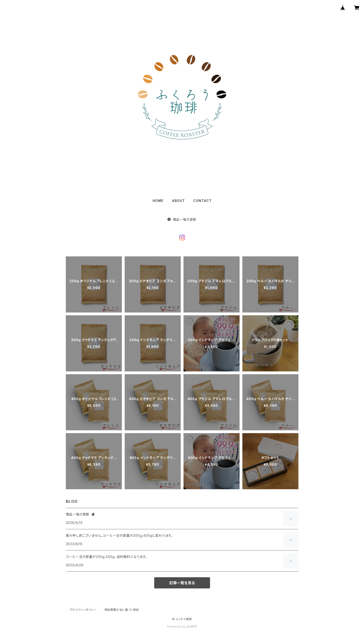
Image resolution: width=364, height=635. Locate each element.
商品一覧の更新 (182, 219)
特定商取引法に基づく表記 (122, 610)
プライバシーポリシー (83, 610)
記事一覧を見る (182, 583)
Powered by (182, 627)
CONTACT (202, 201)
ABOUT (178, 201)
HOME (158, 201)
